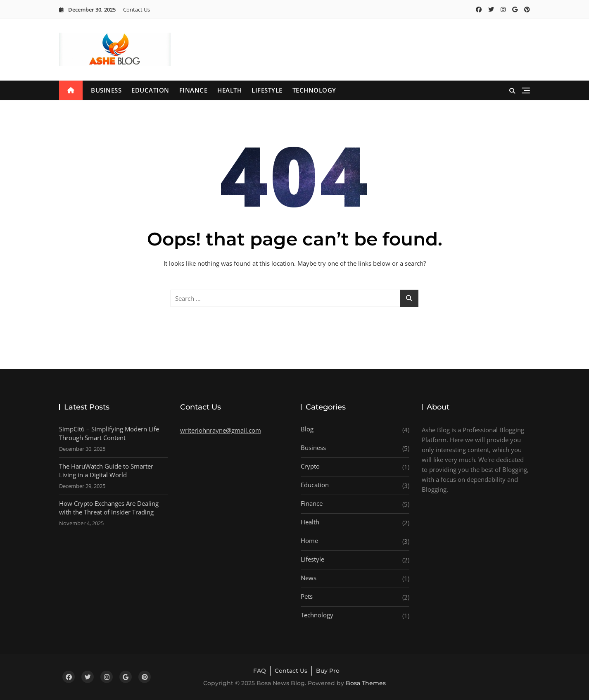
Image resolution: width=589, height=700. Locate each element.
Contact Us (137, 10)
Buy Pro (328, 671)
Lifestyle (267, 90)
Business (106, 90)
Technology (314, 90)
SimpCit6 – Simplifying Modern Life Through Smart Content (109, 433)
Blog (307, 429)
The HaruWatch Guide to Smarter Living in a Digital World (106, 470)
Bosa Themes (366, 683)
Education (150, 90)
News (309, 578)
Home (309, 540)
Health (229, 90)
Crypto (310, 466)
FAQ (260, 671)
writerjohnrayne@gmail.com (221, 430)
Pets (307, 596)
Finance (194, 90)
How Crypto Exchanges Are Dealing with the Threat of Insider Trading (109, 508)
